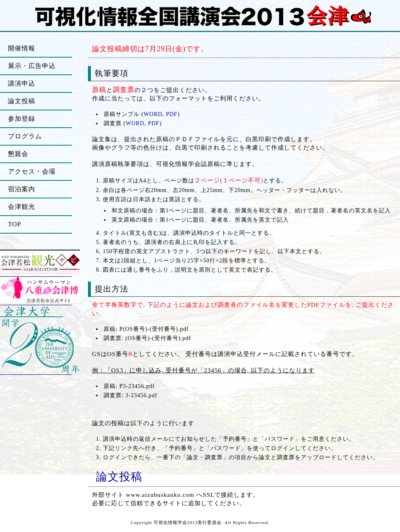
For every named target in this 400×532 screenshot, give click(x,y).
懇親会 (18, 154)
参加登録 (22, 119)
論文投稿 (119, 477)
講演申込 (22, 83)
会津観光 (22, 207)
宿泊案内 (22, 189)
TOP (15, 224)
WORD (153, 114)
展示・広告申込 (32, 66)
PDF (172, 114)
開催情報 (22, 48)
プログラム (25, 136)
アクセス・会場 (32, 171)
